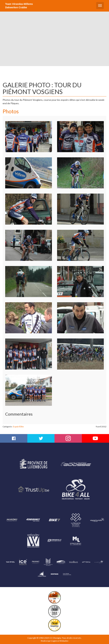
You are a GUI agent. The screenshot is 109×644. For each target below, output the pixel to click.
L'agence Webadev (60, 641)
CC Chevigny (55, 638)
